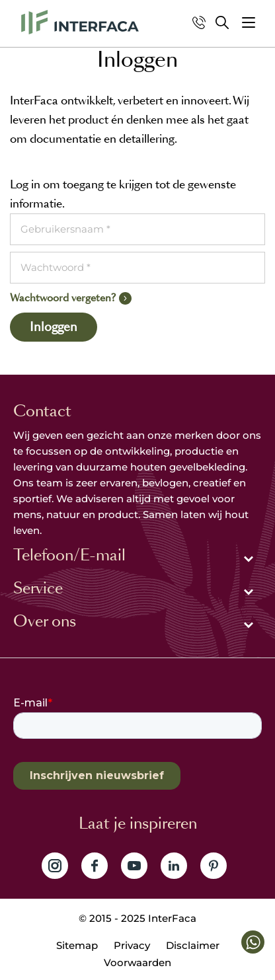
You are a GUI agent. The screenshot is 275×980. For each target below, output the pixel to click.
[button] (249, 22)
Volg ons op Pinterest (214, 866)
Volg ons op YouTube (134, 866)
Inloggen (54, 327)
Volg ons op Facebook (95, 866)
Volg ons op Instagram (55, 866)
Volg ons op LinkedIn (174, 866)
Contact (42, 411)
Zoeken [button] (222, 22)
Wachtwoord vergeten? (63, 298)
